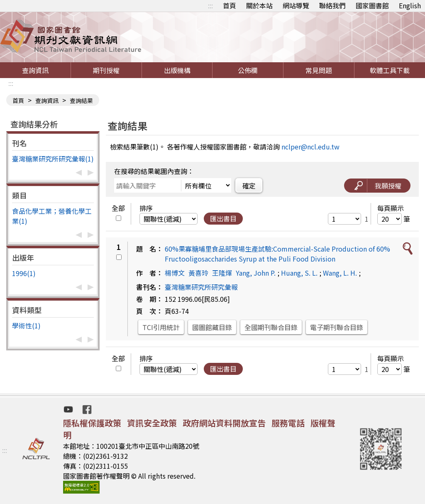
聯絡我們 (332, 5)
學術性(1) (26, 325)
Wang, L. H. (340, 273)
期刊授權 (106, 70)
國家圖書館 (372, 5)
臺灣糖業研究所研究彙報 (201, 287)
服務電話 (288, 423)
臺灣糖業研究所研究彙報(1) (53, 159)
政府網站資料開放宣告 (224, 423)
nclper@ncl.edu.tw (310, 147)
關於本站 (259, 5)
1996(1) (24, 273)
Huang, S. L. (299, 273)
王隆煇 (222, 273)
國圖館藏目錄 (212, 327)
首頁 (230, 5)
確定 (249, 186)
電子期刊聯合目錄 (337, 327)
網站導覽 (296, 5)
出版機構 (177, 70)
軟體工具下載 (390, 70)
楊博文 (175, 273)
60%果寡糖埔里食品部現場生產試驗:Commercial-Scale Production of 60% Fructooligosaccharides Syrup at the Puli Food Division (277, 254)
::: (210, 5)
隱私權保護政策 (92, 423)
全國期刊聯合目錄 (271, 327)
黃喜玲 (198, 273)
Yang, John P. (256, 273)
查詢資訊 (35, 70)
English (410, 5)
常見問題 (319, 70)
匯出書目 (223, 218)
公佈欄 (248, 70)
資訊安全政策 (152, 423)
